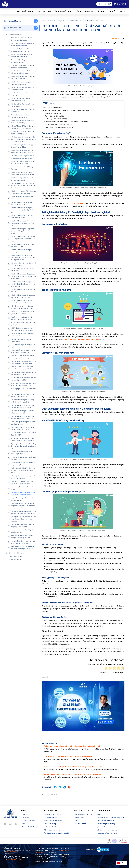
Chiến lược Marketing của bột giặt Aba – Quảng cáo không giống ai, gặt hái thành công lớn (23, 231)
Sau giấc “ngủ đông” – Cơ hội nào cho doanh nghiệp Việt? (22, 499)
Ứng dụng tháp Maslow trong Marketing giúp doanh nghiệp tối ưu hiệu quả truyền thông (23, 446)
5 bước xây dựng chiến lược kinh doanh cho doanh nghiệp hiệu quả (23, 66)
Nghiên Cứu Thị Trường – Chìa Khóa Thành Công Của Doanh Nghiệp (22, 482)
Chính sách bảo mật (42, 852)
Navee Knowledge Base (57, 21)
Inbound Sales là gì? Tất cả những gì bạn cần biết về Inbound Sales (23, 146)
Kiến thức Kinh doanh (76, 21)
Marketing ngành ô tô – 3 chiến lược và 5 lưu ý (23, 390)
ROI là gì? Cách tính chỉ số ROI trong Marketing (22, 168)
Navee (60, 649)
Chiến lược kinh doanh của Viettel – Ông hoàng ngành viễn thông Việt (23, 72)
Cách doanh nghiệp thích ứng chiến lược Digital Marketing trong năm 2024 (23, 362)
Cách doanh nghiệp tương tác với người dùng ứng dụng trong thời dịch (23, 542)
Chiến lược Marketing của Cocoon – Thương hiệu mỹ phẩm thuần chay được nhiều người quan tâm (23, 258)
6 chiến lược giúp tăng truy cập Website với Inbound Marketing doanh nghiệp (23, 307)
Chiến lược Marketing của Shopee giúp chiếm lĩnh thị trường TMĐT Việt (23, 296)
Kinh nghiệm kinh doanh (16, 553)
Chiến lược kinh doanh (15, 35)
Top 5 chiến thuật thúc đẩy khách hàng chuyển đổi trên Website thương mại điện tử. (23, 470)
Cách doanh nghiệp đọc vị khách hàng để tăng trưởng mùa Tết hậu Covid (23, 373)
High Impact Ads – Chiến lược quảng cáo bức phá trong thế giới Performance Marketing (23, 519)
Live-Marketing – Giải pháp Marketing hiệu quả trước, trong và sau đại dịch (22, 548)
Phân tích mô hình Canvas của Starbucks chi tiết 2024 (20, 100)
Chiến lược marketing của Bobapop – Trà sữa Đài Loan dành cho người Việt (22, 151)
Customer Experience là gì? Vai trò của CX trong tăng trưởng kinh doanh (23, 494)
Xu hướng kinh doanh (15, 560)
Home (44, 21)
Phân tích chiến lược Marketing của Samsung (22, 251)
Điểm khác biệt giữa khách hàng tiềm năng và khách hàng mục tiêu (22, 50)
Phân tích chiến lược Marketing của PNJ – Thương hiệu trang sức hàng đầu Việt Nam (23, 239)
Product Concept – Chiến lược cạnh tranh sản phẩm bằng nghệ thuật (22, 368)
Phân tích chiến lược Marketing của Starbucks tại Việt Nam (22, 217)
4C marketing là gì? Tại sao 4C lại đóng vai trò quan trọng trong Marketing (73, 774)
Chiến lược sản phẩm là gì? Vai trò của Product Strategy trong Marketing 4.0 (22, 173)
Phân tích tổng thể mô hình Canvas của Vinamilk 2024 (23, 111)
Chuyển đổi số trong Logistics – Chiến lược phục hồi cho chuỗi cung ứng (22, 318)
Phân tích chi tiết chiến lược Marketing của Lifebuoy (22, 270)
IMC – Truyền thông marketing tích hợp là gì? (23, 346)
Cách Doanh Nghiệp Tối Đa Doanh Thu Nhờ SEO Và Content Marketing (23, 428)
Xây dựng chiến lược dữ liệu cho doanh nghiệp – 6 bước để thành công (23, 351)
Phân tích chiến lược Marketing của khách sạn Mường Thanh (22, 203)
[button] (120, 4)
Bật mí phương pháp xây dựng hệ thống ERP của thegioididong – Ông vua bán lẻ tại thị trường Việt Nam (23, 139)
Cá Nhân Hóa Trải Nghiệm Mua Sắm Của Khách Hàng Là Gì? (23, 434)
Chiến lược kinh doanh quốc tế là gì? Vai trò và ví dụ (23, 94)
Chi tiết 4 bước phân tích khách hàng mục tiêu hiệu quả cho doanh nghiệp (22, 329)
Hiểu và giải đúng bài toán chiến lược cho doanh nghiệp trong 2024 (23, 379)
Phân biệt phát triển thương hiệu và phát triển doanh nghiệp (23, 264)
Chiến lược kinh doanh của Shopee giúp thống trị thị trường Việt (23, 78)
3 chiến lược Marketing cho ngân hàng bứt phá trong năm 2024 (23, 412)
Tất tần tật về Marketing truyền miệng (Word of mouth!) (22, 335)
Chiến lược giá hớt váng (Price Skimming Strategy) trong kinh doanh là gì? (23, 192)
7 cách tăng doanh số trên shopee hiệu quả (23, 198)
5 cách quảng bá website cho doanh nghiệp (22, 488)
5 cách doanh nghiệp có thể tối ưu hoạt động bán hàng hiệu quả (23, 464)
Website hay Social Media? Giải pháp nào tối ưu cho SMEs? (22, 531)
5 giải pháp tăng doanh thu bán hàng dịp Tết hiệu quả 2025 (23, 458)
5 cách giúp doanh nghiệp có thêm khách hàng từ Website (21, 453)
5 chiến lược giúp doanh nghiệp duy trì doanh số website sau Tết (22, 395)
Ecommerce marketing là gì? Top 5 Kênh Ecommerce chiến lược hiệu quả (23, 384)
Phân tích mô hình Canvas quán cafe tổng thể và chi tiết (22, 105)
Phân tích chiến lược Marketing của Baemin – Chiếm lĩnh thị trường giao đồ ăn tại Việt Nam (23, 284)
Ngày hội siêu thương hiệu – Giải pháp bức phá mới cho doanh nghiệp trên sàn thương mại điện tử (23, 506)
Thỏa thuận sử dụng (63, 850)
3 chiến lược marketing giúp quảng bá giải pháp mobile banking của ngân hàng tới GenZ (23, 186)
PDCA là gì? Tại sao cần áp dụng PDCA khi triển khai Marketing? (23, 477)
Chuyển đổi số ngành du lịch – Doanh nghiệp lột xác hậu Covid (22, 313)
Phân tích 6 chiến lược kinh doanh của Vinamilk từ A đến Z (22, 89)
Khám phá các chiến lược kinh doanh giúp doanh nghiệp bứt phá (22, 39)
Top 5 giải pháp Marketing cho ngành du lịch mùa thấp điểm (23, 423)
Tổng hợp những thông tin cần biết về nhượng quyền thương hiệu (22, 44)
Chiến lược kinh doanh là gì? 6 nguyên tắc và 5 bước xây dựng (22, 122)
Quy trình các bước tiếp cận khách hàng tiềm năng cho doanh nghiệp (23, 162)
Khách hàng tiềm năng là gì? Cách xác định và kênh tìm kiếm (22, 61)
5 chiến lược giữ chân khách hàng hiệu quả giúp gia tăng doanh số (22, 526)
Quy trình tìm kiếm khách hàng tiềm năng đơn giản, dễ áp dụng (22, 56)
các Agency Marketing (77, 203)
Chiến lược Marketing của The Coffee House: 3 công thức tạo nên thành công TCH (23, 223)
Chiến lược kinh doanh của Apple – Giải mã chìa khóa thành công (23, 83)
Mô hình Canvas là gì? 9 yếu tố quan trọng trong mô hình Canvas (22, 116)
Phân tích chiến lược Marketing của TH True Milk (23, 291)
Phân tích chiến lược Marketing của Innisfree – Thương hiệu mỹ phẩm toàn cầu (23, 210)
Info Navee (11, 854)
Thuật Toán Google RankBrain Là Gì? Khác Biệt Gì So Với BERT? (68, 757)
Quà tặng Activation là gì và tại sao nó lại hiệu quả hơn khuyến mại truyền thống (23, 512)
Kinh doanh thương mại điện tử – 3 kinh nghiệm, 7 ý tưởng (23, 324)
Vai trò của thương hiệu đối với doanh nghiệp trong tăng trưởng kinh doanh (72, 746)
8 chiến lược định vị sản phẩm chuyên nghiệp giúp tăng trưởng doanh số (22, 157)
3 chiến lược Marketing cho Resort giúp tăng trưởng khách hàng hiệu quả (23, 406)
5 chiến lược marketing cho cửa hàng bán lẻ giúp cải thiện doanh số (22, 401)
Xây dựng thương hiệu (16, 556)
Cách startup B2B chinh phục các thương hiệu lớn (21, 340)
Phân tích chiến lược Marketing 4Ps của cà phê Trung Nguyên (23, 245)
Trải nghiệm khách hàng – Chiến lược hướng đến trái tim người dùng (22, 537)
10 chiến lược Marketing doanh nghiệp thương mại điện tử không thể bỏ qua (23, 439)
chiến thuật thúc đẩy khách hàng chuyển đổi (82, 340)
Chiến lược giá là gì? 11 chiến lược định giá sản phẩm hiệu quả (23, 179)
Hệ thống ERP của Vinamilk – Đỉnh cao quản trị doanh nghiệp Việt (23, 133)
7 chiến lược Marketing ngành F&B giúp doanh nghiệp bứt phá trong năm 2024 (23, 417)
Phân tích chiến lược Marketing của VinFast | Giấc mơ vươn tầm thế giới (22, 302)
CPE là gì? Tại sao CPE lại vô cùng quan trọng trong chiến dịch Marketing (23, 127)
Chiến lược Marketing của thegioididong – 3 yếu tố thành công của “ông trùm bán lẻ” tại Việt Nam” (23, 276)
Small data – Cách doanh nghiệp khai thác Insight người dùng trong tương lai (23, 357)
